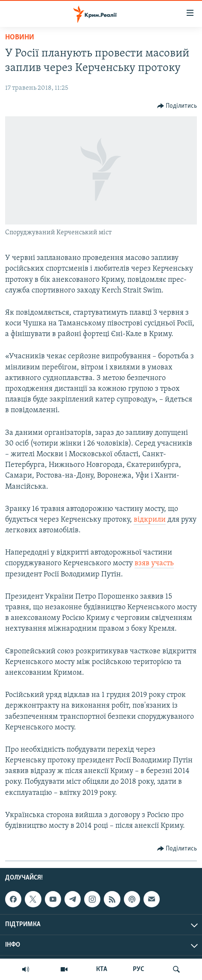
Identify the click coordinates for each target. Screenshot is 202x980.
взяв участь (154, 563)
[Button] (177, 106)
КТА (102, 969)
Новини (20, 37)
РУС (139, 969)
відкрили (150, 520)
